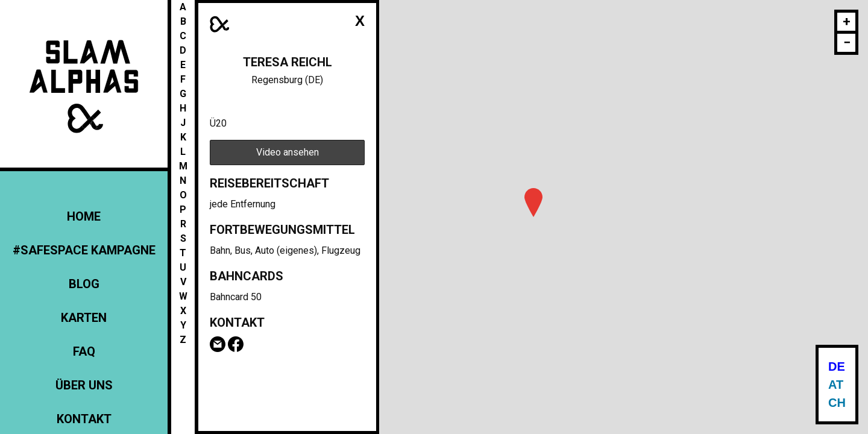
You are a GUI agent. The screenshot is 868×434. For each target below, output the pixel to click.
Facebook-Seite (236, 344)
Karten (84, 318)
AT (836, 385)
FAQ (84, 351)
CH (837, 403)
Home (84, 216)
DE (837, 366)
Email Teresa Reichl (218, 344)
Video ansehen (288, 152)
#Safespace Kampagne (84, 250)
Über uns (84, 385)
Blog (84, 284)
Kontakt (84, 419)
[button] (533, 203)
